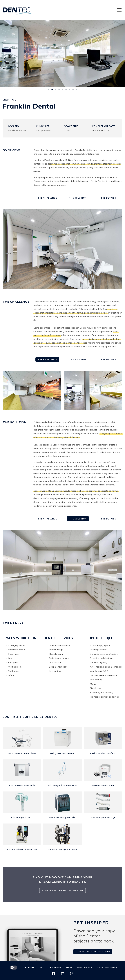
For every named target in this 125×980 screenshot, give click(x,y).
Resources (55, 968)
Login (69, 968)
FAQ (41, 968)
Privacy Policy (85, 968)
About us (29, 968)
